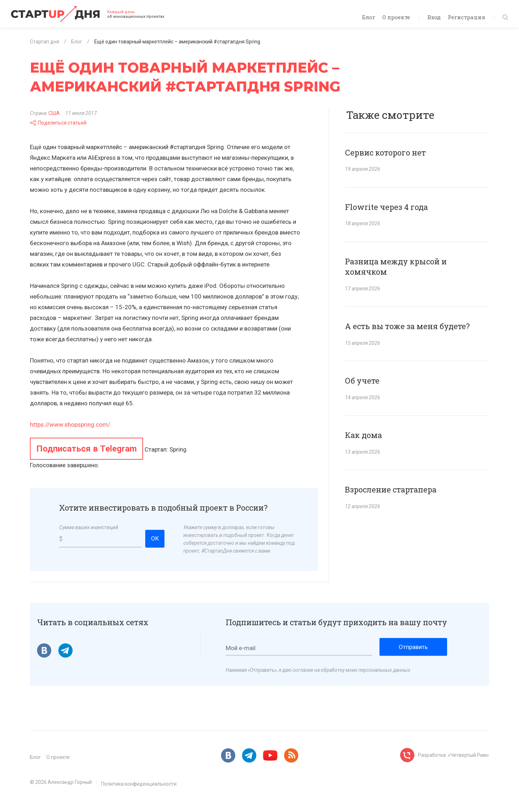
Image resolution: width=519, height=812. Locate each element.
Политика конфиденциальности (139, 784)
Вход (434, 17)
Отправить (413, 647)
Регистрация (466, 17)
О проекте (396, 17)
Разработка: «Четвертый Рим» (454, 755)
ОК (155, 538)
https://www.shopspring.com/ (70, 425)
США (54, 113)
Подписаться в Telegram (86, 449)
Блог (369, 17)
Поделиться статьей (58, 123)
